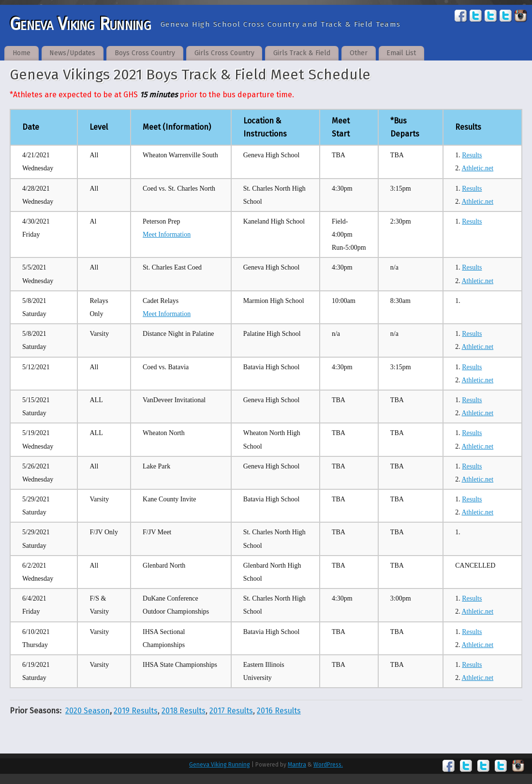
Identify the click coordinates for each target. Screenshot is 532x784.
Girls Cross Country (224, 53)
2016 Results (279, 711)
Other (359, 53)
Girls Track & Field (302, 53)
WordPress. (328, 765)
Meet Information (167, 234)
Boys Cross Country (145, 53)
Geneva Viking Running (80, 24)
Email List (401, 53)
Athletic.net (477, 168)
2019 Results (136, 711)
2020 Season (88, 711)
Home (22, 53)
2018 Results (184, 711)
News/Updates (72, 53)
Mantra (297, 765)
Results (472, 155)
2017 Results (231, 711)
